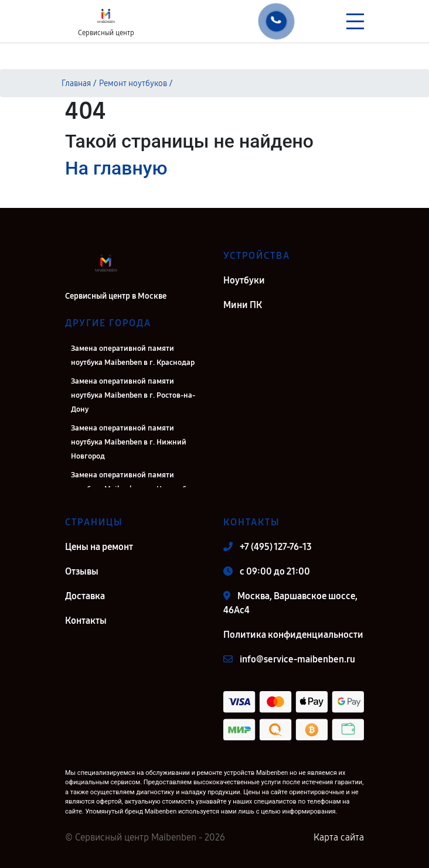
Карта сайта (339, 837)
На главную (116, 168)
